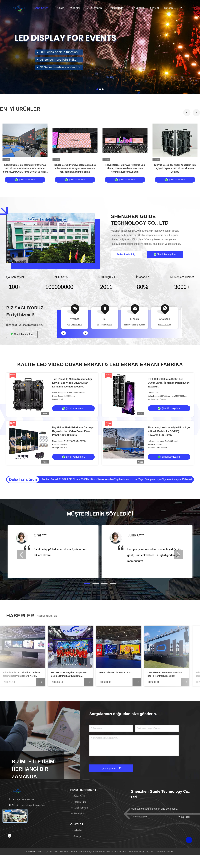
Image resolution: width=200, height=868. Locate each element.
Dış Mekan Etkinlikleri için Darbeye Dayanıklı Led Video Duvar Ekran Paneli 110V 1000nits (73, 431)
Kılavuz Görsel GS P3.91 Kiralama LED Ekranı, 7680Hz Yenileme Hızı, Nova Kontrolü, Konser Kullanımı (125, 168)
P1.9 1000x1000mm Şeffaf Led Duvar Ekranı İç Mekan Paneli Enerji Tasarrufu (169, 383)
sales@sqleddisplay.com (134, 325)
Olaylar (155, 8)
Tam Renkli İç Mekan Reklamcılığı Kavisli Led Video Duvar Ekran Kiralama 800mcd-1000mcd (72, 383)
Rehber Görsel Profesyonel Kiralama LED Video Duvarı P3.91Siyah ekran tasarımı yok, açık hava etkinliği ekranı (75, 168)
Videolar (75, 8)
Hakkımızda (116, 8)
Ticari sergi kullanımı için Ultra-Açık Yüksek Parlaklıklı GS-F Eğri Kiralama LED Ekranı (169, 431)
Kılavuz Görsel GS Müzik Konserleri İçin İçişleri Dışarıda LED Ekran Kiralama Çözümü (175, 168)
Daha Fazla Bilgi (127, 254)
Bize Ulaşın (137, 8)
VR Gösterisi (94, 8)
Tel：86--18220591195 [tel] (21, 799)
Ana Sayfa (42, 8)
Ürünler (59, 8)
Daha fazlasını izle (47, 616)
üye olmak (184, 817)
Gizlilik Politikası (34, 852)
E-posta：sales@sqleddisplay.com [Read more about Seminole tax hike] (27, 805)
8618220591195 (165, 325)
